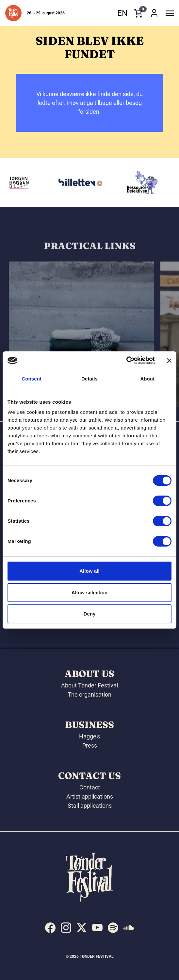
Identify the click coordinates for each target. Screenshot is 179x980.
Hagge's (89, 736)
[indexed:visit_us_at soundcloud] (129, 928)
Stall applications (90, 806)
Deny (89, 614)
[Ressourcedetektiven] (144, 182)
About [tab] (147, 379)
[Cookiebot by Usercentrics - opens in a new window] (126, 361)
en (122, 13)
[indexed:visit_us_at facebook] (50, 928)
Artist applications (90, 796)
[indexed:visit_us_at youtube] (97, 928)
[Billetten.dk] (82, 182)
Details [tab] (89, 379)
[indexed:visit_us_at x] (82, 928)
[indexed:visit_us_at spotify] (113, 928)
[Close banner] (169, 361)
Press (90, 745)
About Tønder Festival (89, 685)
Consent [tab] (32, 379)
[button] (13, 13)
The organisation (89, 694)
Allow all (89, 571)
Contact (90, 787)
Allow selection (90, 592)
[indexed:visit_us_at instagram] (66, 928)
